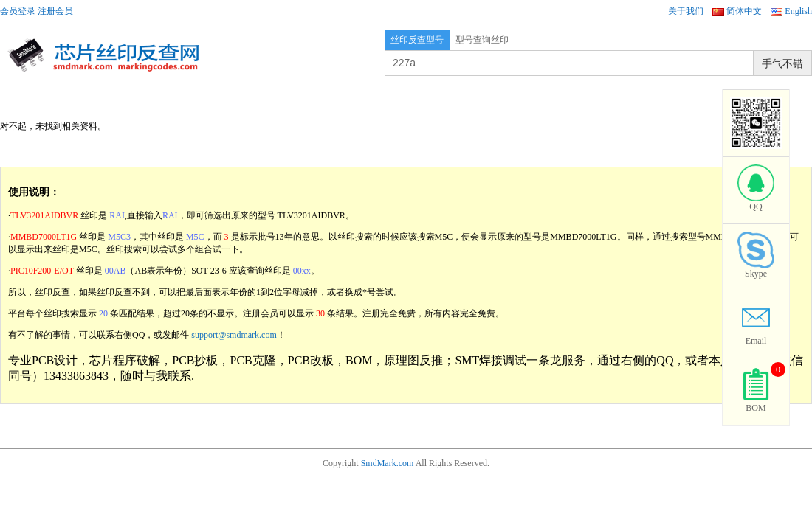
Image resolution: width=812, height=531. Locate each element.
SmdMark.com (388, 463)
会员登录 (18, 11)
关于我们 (686, 11)
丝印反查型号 (417, 40)
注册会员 (55, 11)
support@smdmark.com (234, 335)
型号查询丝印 (482, 40)
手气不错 (782, 63)
